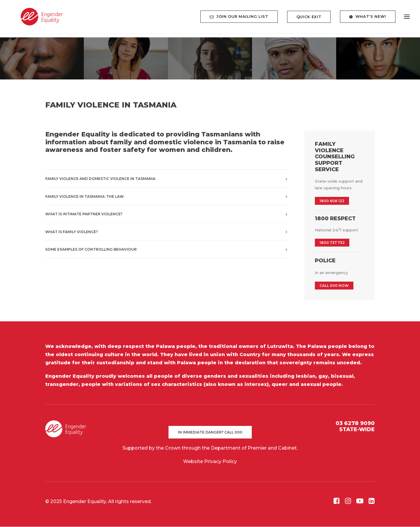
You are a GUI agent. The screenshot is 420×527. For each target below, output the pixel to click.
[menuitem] (241, 19)
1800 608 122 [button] (332, 201)
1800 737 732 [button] (332, 243)
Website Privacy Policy (210, 462)
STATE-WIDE (357, 430)
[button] (337, 503)
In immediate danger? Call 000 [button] (210, 432)
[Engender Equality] (37, 19)
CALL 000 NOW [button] (334, 286)
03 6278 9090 (355, 424)
